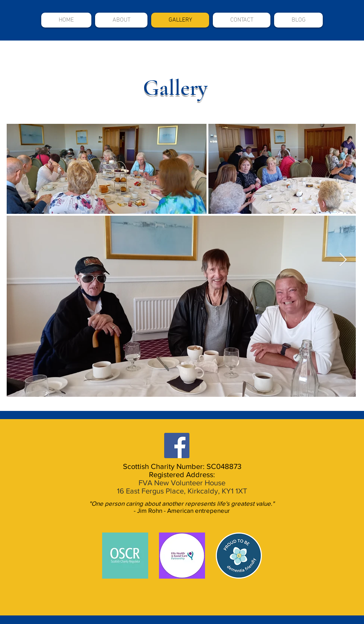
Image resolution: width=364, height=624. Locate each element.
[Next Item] (343, 260)
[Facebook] (177, 446)
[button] (121, 20)
